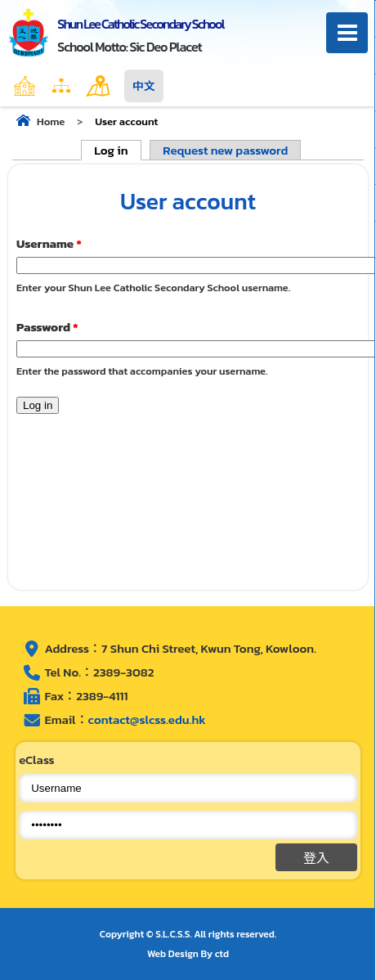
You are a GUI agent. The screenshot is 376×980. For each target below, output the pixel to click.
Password (47, 327)
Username (49, 243)
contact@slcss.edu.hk (147, 719)
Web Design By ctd (188, 954)
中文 (144, 86)
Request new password (225, 150)
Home (60, 86)
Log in (117, 150)
